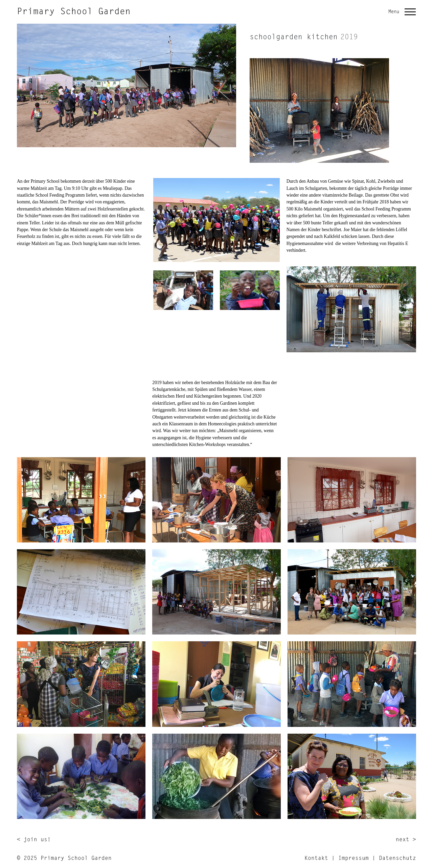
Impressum (354, 859)
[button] (410, 12)
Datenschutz (397, 859)
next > (406, 840)
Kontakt (316, 859)
